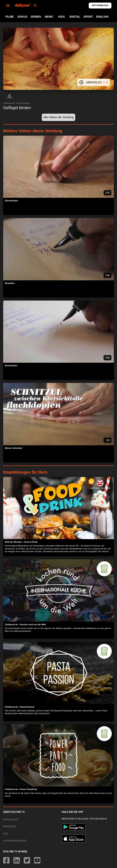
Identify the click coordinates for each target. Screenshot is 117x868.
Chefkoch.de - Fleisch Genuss (16, 103)
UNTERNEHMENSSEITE (15, 841)
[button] (10, 96)
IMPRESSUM (10, 826)
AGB (5, 834)
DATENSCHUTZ (11, 819)
